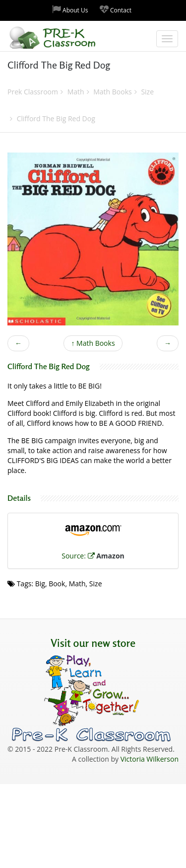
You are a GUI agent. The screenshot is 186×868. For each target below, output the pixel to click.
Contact (116, 10)
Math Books (93, 343)
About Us (70, 10)
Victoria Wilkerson (150, 759)
